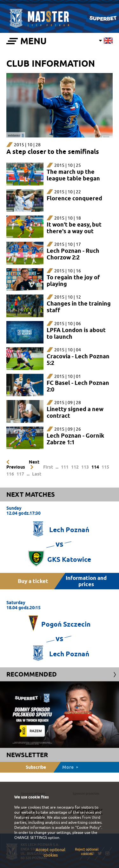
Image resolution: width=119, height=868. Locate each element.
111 (65, 467)
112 (75, 467)
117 (20, 474)
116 (10, 474)
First (48, 467)
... (57, 467)
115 (105, 467)
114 (95, 467)
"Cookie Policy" (88, 828)
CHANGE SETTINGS (31, 838)
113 (85, 467)
